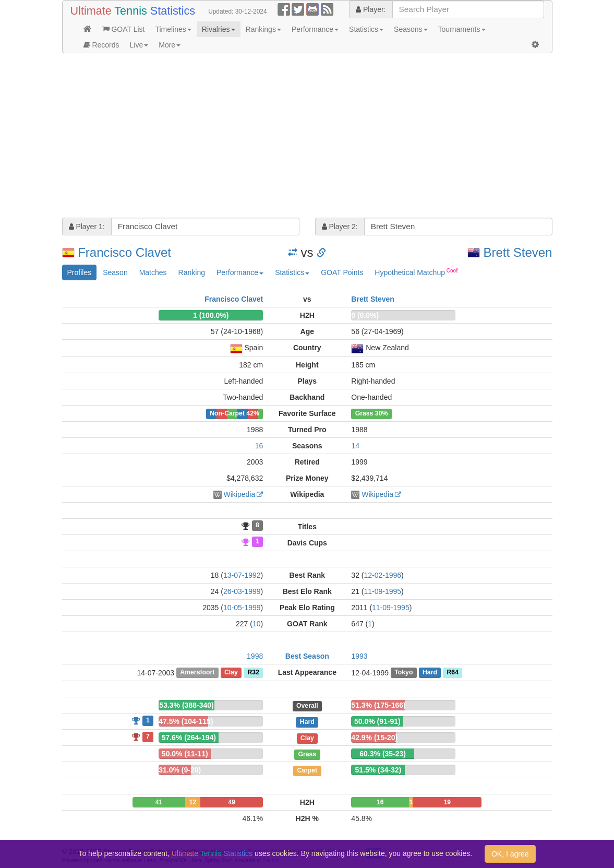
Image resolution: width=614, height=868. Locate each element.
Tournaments (462, 29)
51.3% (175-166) (378, 705)
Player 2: (340, 227)
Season (115, 272)
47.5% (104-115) (186, 721)
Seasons (411, 29)
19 (447, 802)
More (170, 45)
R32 (253, 673)
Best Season (307, 656)
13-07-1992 (242, 575)
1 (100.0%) (211, 315)
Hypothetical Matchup (417, 272)
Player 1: (87, 227)
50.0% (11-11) (185, 754)
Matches (153, 272)
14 (355, 446)
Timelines (173, 29)
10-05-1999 (242, 608)
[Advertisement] (307, 137)
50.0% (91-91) (377, 721)
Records (101, 45)
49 (232, 802)
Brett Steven (517, 252)
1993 (359, 656)
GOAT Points (342, 272)
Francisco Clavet (124, 252)
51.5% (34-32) (378, 770)
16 (259, 446)
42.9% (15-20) (374, 738)
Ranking (192, 272)
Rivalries (219, 29)
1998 (255, 656)
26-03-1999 (242, 591)
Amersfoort (197, 673)
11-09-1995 (382, 591)
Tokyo (404, 673)
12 (193, 802)
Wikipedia (240, 494)
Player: (371, 9)
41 (159, 802)
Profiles (80, 272)
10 (257, 624)
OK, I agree (510, 854)
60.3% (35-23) (383, 754)
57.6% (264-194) (189, 738)
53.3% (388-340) (186, 705)
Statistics (366, 29)
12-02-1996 (382, 575)
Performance (315, 29)
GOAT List (124, 29)
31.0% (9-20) (180, 770)
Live (139, 45)
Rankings (263, 29)
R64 (452, 673)
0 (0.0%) (365, 315)
